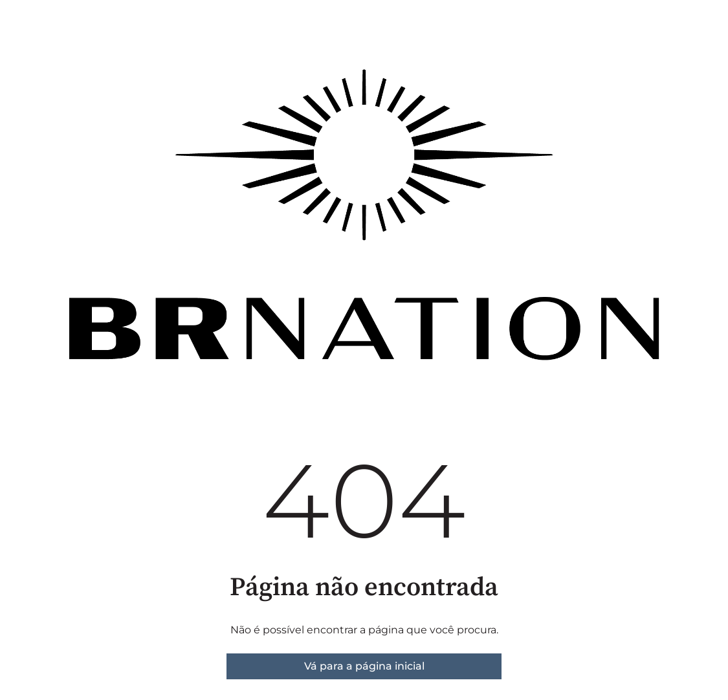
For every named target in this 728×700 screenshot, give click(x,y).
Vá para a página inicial (364, 666)
